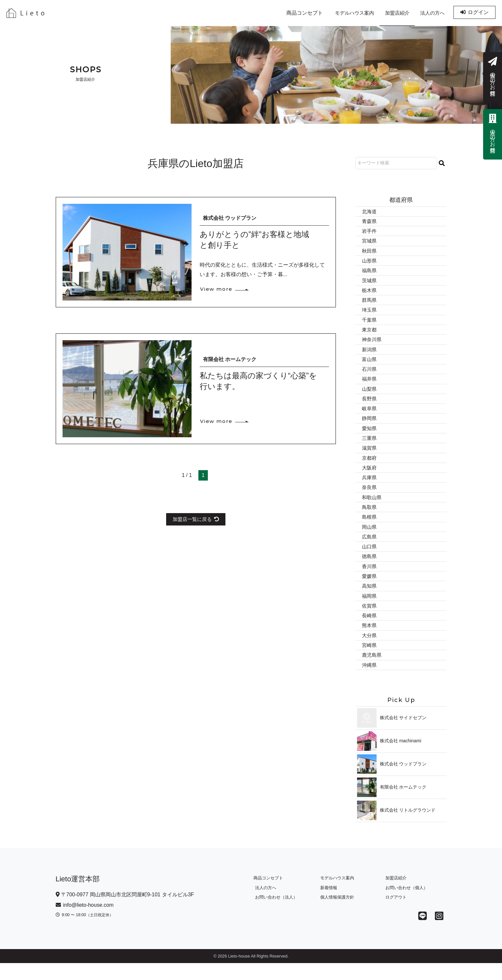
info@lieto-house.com (85, 922)
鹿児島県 (372, 671)
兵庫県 (370, 487)
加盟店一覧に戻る (196, 519)
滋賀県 (370, 457)
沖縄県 (370, 682)
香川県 (370, 579)
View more (217, 289)
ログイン (474, 13)
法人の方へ (431, 13)
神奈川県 (372, 344)
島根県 (370, 528)
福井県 (370, 385)
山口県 (370, 559)
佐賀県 (370, 620)
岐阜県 (370, 416)
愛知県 (370, 436)
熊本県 (370, 641)
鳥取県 (370, 518)
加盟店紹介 (392, 13)
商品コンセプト (293, 13)
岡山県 (370, 538)
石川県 (370, 375)
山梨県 (370, 395)
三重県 (370, 447)
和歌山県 (372, 508)
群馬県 (370, 303)
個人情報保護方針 (335, 914)
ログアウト (394, 914)
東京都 (370, 334)
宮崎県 (370, 661)
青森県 (370, 222)
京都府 (370, 467)
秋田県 (370, 252)
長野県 (370, 406)
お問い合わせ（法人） (275, 914)
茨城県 (370, 283)
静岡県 (370, 426)
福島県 (370, 273)
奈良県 (370, 498)
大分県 (370, 651)
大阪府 (370, 477)
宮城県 (370, 242)
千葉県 (370, 324)
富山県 (370, 364)
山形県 (370, 263)
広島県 (370, 548)
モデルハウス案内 (345, 13)
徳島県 (370, 569)
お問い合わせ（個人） (405, 905)
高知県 (370, 600)
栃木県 (370, 293)
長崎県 (370, 630)
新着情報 (327, 905)
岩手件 (370, 232)
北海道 (370, 211)
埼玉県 (370, 313)
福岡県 (370, 610)
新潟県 (370, 354)
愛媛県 (370, 589)
